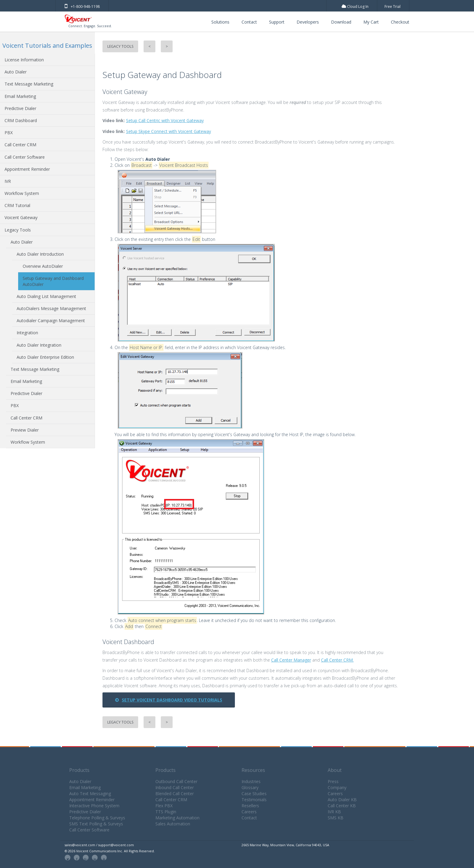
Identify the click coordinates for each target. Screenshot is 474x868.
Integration (27, 333)
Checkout (400, 22)
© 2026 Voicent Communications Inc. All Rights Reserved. (110, 851)
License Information (24, 60)
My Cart (371, 22)
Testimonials (254, 800)
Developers (308, 22)
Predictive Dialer (20, 108)
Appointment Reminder (27, 169)
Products (79, 770)
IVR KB (334, 812)
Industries (251, 781)
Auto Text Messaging (90, 794)
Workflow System (22, 193)
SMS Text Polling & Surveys (96, 824)
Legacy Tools (18, 230)
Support (277, 22)
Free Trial (393, 6)
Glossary (250, 787)
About (335, 770)
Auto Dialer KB (342, 800)
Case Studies (254, 794)
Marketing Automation (177, 818)
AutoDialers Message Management (51, 308)
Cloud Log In (355, 6)
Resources (253, 770)
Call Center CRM (20, 145)
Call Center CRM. (337, 660)
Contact (249, 22)
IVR (8, 181)
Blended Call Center (175, 794)
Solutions (220, 22)
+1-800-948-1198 (82, 6)
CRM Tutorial (17, 205)
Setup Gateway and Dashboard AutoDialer (53, 281)
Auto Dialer (16, 72)
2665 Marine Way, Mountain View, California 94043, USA (285, 845)
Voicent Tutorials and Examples (47, 45)
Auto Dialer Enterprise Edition (45, 357)
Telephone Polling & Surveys (97, 818)
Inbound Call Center (175, 787)
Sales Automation (173, 824)
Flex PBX (164, 806)
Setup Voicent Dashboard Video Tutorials (169, 700)
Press (333, 781)
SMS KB (336, 818)
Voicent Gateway (21, 217)
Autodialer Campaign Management (51, 321)
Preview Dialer (25, 430)
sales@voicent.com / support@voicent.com (99, 845)
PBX (9, 133)
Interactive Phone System (94, 806)
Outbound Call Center (176, 781)
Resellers (250, 806)
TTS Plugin (166, 812)
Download (341, 22)
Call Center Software (25, 157)
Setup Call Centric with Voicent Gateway (165, 120)
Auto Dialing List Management (46, 296)
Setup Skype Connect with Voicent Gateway (169, 131)
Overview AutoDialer (43, 266)
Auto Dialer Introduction (40, 254)
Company (337, 787)
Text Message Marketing (29, 84)
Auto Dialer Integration (39, 345)
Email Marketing (20, 96)
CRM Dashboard (21, 120)
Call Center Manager (291, 660)
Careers (249, 812)
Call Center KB (342, 806)
